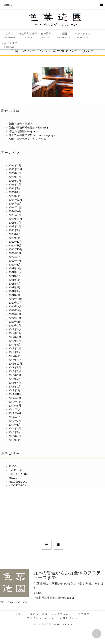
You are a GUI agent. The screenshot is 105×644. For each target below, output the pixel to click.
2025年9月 (15, 173)
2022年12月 (15, 242)
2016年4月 (15, 436)
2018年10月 (15, 364)
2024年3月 (15, 215)
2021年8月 (15, 276)
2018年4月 (15, 383)
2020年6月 (15, 310)
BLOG (13, 467)
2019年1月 (15, 356)
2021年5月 (15, 280)
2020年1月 (15, 326)
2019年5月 (15, 345)
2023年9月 (15, 223)
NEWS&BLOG (18, 482)
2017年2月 (15, 421)
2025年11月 (15, 166)
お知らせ (21, 614)
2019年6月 (15, 341)
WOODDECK (17, 486)
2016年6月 (15, 429)
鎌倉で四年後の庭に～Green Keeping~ (32, 135)
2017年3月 (15, 417)
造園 (45, 614)
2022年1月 (15, 265)
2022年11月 (15, 246)
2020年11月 (15, 303)
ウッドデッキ (60, 614)
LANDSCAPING (19, 474)
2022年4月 (15, 261)
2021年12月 (15, 269)
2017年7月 (15, 402)
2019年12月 (15, 330)
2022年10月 (15, 249)
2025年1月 (15, 196)
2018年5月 (15, 379)
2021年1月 (14, 295)
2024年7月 (15, 208)
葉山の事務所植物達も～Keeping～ (30, 128)
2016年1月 (15, 440)
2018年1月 (15, 391)
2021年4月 (15, 284)
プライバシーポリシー (42, 618)
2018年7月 (15, 375)
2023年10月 (15, 219)
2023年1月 (15, 238)
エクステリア (81, 614)
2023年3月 (15, 230)
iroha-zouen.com (62, 624)
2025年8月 (15, 177)
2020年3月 (15, 318)
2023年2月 (15, 234)
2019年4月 (15, 349)
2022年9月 (15, 253)
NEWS (13, 478)
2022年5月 (15, 257)
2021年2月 (15, 291)
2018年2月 (15, 387)
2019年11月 (15, 333)
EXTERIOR (16, 470)
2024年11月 (15, 204)
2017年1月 (15, 425)
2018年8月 (15, 371)
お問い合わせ (69, 618)
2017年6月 (15, 406)
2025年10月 (15, 169)
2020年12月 (15, 299)
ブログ (35, 614)
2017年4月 (15, 413)
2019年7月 (15, 337)
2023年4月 (15, 227)
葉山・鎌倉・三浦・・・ (23, 124)
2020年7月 (15, 307)
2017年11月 (15, 394)
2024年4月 (15, 211)
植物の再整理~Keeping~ (23, 132)
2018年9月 (15, 368)
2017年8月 (15, 398)
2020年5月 (15, 314)
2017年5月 (15, 410)
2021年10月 (15, 272)
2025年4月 (15, 185)
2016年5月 (15, 432)
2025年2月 (15, 192)
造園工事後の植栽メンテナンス (27, 139)
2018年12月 (15, 360)
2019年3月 (15, 352)
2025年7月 (15, 181)
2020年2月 (15, 322)
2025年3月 (15, 188)
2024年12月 (15, 200)
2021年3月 (15, 288)
